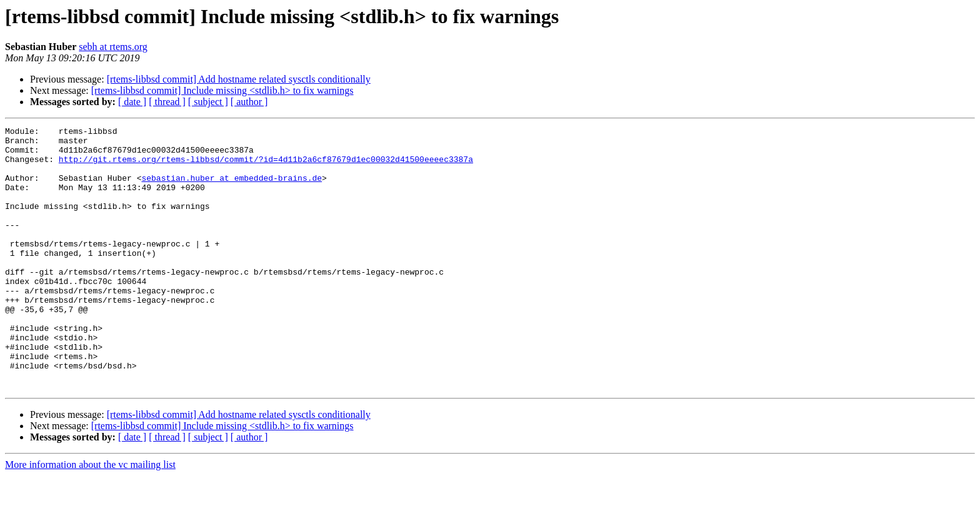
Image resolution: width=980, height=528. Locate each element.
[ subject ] (208, 102)
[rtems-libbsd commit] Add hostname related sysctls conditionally (239, 79)
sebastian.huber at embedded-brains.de (232, 189)
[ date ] (132, 102)
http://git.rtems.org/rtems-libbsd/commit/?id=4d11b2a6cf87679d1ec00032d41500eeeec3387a (266, 166)
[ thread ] (167, 102)
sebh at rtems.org (113, 47)
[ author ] (249, 102)
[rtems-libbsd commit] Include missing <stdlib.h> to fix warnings (222, 90)
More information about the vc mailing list (90, 517)
